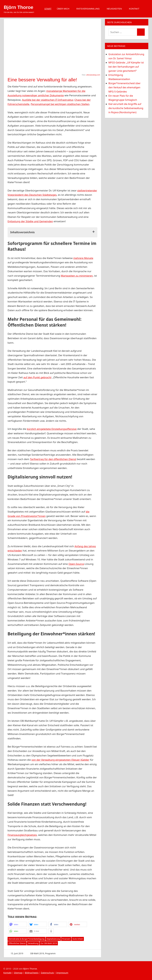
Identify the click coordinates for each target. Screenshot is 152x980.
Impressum (62, 973)
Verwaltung (33, 943)
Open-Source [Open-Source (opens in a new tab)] (76, 564)
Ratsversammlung (90, 9)
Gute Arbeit (78, 939)
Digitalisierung (53, 939)
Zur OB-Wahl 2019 (49, 943)
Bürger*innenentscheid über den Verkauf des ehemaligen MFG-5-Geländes (125, 87)
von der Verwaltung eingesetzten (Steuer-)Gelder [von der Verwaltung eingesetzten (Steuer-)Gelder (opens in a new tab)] (60, 760)
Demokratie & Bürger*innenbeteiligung (27, 939)
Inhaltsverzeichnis (22, 232)
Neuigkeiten (116, 9)
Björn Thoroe (19, 7)
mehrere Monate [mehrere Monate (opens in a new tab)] (83, 258)
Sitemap (18, 973)
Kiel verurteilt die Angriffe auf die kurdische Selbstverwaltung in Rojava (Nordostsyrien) (126, 108)
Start (48, 9)
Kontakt (136, 9)
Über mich (65, 9)
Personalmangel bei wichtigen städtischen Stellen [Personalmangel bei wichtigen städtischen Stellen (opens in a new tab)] (60, 104)
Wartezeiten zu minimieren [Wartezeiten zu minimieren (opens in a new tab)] (77, 276)
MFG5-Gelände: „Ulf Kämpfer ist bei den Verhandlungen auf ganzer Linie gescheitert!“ (126, 67)
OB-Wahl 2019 (37, 953)
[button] (18, 924)
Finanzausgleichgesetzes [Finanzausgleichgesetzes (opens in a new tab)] (22, 835)
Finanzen (66, 939)
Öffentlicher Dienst (17, 943)
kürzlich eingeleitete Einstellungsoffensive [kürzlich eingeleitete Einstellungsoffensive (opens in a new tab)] (52, 429)
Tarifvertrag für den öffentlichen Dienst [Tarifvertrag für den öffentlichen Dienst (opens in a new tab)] (53, 459)
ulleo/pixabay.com (93, 75)
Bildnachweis (32, 973)
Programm (50, 953)
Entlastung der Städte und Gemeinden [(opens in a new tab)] (30, 221)
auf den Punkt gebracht (37, 377)
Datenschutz (47, 973)
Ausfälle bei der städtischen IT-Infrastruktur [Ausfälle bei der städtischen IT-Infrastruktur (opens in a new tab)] (47, 100)
